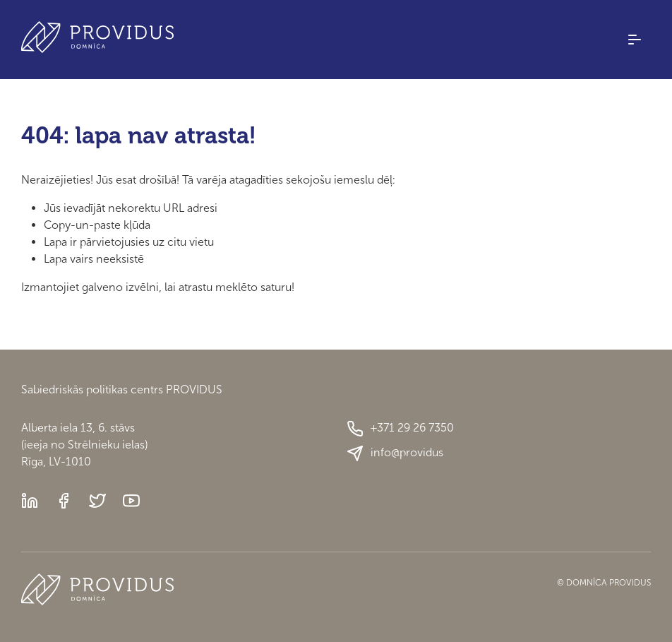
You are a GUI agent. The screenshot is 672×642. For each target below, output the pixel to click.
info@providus (395, 453)
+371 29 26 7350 (400, 429)
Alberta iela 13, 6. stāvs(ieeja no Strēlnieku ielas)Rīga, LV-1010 (84, 445)
